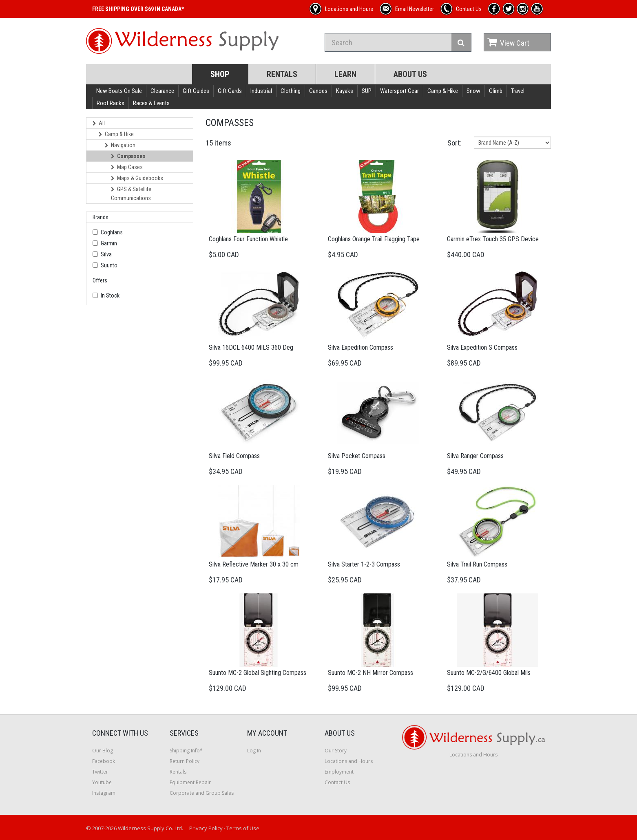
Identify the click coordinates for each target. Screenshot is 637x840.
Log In (254, 751)
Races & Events (151, 103)
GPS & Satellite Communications (131, 194)
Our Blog (103, 751)
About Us (410, 74)
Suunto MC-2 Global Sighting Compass (258, 673)
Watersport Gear (399, 91)
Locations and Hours (349, 761)
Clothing (291, 91)
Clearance (162, 91)
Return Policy (185, 761)
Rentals (282, 74)
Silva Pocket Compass (357, 456)
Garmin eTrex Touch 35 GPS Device (493, 239)
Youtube (102, 782)
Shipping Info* (186, 751)
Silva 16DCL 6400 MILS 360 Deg (251, 347)
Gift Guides (196, 91)
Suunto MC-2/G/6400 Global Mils (489, 673)
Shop (220, 74)
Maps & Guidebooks (137, 178)
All (99, 123)
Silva (106, 254)
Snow (473, 91)
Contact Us (337, 782)
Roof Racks (111, 103)
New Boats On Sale (119, 91)
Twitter (100, 772)
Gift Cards (230, 91)
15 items (218, 143)
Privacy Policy (206, 828)
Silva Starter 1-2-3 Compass (364, 564)
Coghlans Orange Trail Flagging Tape (374, 239)
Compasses (128, 156)
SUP (367, 91)
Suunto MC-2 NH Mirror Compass (370, 673)
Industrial (261, 91)
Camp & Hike (443, 91)
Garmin (109, 243)
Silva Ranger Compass (475, 456)
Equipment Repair (190, 782)
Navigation (120, 145)
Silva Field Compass (234, 456)
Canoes (318, 91)
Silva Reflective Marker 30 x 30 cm (254, 564)
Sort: (455, 143)
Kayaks (345, 91)
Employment (339, 772)
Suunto (109, 265)
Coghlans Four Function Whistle (248, 239)
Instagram (104, 793)
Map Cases (127, 167)
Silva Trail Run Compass (477, 564)
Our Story (336, 751)
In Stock (110, 295)
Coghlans (112, 232)
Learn (345, 74)
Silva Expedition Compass (361, 347)
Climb (496, 91)
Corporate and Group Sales (202, 793)
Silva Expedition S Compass (482, 347)
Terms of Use (243, 828)
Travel (518, 91)
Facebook (104, 761)
